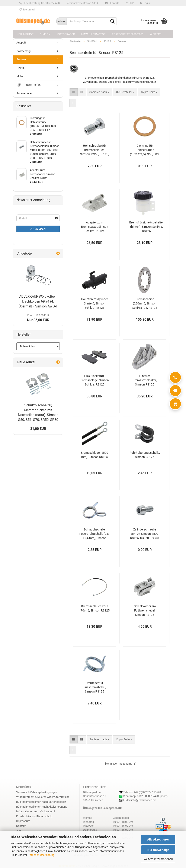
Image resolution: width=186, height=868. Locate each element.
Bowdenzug (23, 51)
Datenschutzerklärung (41, 855)
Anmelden (38, 229)
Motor (20, 76)
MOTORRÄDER (66, 34)
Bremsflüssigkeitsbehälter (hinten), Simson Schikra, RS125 (146, 227)
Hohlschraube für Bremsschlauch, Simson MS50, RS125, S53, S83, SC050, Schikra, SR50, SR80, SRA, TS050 (95, 150)
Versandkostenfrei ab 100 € (82, 3)
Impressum (23, 821)
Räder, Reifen (28, 85)
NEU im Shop (25, 34)
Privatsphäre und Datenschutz (34, 816)
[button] (130, 3)
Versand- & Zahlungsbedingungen (37, 792)
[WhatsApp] (175, 391)
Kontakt (114, 3)
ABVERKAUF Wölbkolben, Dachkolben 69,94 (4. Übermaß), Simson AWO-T (38, 301)
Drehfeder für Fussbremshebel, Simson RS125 (95, 687)
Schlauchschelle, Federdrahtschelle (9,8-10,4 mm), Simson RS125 (94, 534)
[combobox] (99, 92)
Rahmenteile (24, 93)
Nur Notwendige (158, 850)
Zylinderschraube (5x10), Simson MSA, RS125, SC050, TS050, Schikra (145, 534)
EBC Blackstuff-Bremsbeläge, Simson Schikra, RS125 (95, 380)
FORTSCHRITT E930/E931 (128, 34)
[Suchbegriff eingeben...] (61, 21)
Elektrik (21, 68)
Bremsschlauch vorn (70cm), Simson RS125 (95, 608)
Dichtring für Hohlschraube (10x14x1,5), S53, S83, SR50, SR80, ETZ (145, 150)
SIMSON (45, 34)
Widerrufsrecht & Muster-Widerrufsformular (43, 797)
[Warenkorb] (175, 404)
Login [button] (145, 3)
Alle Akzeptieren (158, 839)
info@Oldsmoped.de (144, 800)
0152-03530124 (146, 796)
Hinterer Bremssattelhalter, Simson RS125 (145, 380)
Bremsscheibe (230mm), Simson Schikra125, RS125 (145, 303)
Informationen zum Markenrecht (36, 811)
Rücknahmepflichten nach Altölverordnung (42, 807)
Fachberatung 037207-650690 (41, 3)
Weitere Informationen (158, 859)
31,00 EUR (38, 429)
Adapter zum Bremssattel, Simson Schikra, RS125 (95, 227)
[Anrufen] (175, 377)
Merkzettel (27, 10)
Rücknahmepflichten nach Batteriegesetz (41, 802)
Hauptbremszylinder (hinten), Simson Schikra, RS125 (94, 303)
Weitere (156, 34)
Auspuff (21, 43)
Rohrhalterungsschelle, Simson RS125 (145, 455)
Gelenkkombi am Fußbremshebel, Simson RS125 (145, 610)
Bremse (21, 59)
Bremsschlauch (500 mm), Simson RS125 (94, 455)
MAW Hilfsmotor (93, 34)
